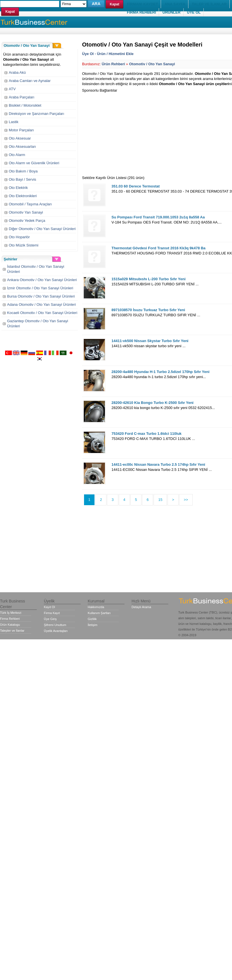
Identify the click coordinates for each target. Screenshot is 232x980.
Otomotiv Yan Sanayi (26, 212)
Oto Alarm (17, 155)
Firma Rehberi (10, 619)
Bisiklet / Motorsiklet (25, 105)
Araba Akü (17, 72)
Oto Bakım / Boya (23, 171)
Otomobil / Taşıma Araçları (30, 204)
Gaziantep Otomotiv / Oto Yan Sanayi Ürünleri (38, 323)
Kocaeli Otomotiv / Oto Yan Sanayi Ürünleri (42, 313)
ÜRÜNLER (171, 12)
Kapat (10, 12)
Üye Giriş (50, 619)
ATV (12, 89)
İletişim (93, 625)
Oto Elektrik (18, 188)
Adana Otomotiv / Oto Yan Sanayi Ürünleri (41, 304)
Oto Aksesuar (20, 138)
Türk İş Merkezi (11, 613)
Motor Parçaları (21, 130)
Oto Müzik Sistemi (24, 245)
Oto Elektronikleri (23, 196)
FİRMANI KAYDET (142, 4)
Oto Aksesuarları (22, 147)
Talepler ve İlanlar (12, 631)
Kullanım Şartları (99, 613)
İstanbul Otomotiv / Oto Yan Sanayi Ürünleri (36, 269)
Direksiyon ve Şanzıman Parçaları (36, 114)
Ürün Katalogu (10, 625)
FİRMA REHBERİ (141, 12)
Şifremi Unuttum (55, 625)
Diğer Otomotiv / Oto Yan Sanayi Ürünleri (42, 229)
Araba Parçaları (22, 97)
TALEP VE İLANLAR (209, 4)
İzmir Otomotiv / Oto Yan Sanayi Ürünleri (40, 288)
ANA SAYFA (175, 4)
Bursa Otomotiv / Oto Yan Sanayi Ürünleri (41, 296)
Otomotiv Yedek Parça (27, 221)
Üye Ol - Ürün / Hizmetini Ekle (108, 54)
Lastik (14, 122)
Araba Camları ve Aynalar (30, 81)
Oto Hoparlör (19, 237)
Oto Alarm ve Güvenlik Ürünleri (34, 163)
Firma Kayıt (52, 613)
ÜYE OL (194, 12)
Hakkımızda (96, 607)
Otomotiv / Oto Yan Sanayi (152, 64)
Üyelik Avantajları (56, 631)
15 (160, 500)
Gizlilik (92, 619)
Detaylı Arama (141, 607)
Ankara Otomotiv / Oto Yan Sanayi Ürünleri (42, 280)
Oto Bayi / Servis (22, 179)
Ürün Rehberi (113, 64)
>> (186, 500)
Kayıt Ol (49, 607)
